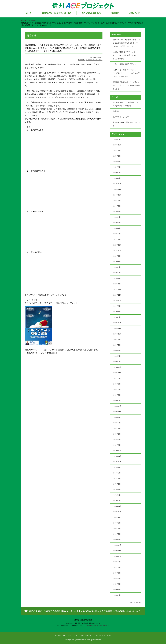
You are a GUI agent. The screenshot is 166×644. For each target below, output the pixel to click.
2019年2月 (117, 401)
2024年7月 (117, 212)
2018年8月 (117, 423)
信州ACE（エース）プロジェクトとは (57, 14)
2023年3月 (117, 234)
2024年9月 (117, 200)
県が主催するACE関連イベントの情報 (126, 124)
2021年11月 (117, 295)
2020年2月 (117, 362)
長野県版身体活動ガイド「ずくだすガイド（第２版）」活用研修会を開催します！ (126, 85)
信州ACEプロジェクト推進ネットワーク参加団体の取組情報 (126, 104)
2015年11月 (117, 551)
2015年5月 (117, 584)
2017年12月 (117, 451)
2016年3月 (117, 540)
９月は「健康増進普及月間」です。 (126, 64)
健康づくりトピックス (94, 60)
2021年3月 (117, 317)
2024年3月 (117, 217)
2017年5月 (117, 490)
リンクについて (72, 635)
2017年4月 (117, 495)
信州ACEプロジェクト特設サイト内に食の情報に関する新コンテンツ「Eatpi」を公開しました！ (126, 43)
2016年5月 (117, 534)
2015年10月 (117, 556)
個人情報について (60, 635)
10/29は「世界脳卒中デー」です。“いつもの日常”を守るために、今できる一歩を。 (126, 55)
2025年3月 (117, 173)
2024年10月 (117, 195)
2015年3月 (117, 595)
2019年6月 (117, 389)
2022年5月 (117, 267)
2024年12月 (117, 184)
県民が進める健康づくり (91, 14)
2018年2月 (117, 445)
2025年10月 (117, 145)
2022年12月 (117, 245)
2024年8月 (117, 206)
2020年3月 (117, 356)
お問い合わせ (135, 14)
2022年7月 (117, 256)
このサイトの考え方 (85, 635)
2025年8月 (117, 156)
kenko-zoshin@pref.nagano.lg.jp (98, 626)
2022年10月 (117, 251)
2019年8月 (117, 378)
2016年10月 (117, 512)
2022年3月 (117, 273)
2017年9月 (117, 467)
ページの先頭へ (136, 602)
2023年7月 (117, 223)
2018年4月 (117, 440)
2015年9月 (117, 562)
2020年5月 (117, 345)
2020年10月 (117, 334)
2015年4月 (117, 590)
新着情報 (115, 14)
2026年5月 (117, 139)
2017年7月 (117, 478)
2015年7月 (117, 573)
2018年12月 (117, 406)
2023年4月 (117, 228)
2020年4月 (117, 351)
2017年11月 (117, 456)
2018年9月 (117, 417)
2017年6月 (117, 484)
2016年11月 (117, 506)
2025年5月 (117, 167)
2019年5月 (117, 395)
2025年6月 (117, 162)
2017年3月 (117, 501)
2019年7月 (117, 384)
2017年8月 (117, 473)
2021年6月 (117, 312)
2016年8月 (117, 523)
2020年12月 (117, 323)
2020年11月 (117, 328)
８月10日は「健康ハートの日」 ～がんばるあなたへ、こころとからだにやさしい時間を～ (126, 73)
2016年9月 (117, 517)
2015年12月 (117, 545)
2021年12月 (117, 289)
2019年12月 (117, 367)
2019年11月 (117, 373)
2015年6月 (117, 579)
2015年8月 (117, 567)
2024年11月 (117, 189)
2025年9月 (117, 150)
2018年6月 (117, 434)
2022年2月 (117, 278)
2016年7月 (117, 528)
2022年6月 (117, 262)
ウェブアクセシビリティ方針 (102, 635)
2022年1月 (117, 284)
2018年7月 (117, 428)
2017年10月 (117, 462)
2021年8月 (117, 306)
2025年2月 (117, 178)
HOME (24, 20)
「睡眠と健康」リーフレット (66, 303)
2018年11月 (117, 412)
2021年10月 (117, 301)
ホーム (29, 14)
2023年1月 (117, 239)
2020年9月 (117, 339)
